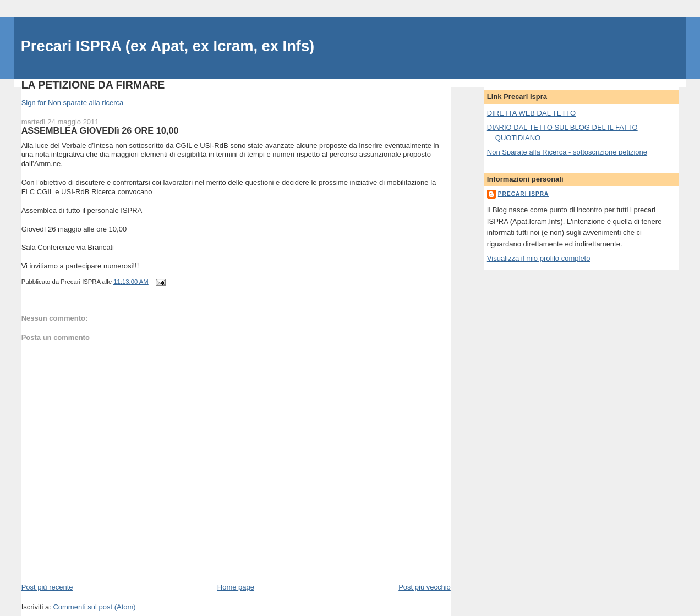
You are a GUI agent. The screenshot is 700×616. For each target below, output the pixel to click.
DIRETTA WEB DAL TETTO (531, 113)
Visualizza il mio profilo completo (539, 258)
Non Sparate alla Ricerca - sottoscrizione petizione (567, 152)
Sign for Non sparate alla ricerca (73, 103)
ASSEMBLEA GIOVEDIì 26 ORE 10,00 (100, 130)
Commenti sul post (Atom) (94, 607)
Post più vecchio (425, 587)
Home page (236, 587)
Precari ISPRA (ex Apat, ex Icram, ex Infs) (168, 46)
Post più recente (47, 587)
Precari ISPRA (524, 194)
